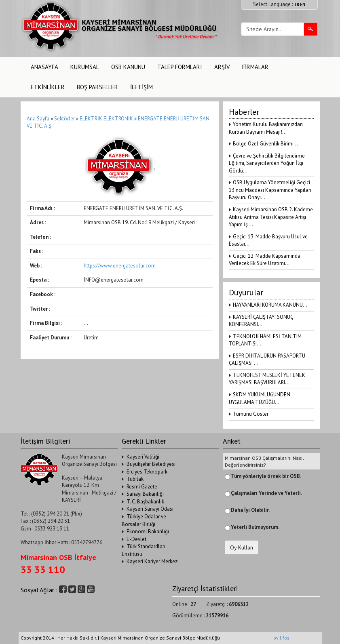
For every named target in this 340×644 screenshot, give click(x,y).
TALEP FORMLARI (180, 67)
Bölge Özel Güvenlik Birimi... (265, 144)
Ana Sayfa (38, 119)
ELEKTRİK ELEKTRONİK (107, 119)
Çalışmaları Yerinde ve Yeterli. (266, 493)
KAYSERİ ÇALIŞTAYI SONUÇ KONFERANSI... (261, 321)
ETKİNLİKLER (48, 87)
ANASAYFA (44, 67)
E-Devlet (136, 539)
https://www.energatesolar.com (120, 266)
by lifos (281, 638)
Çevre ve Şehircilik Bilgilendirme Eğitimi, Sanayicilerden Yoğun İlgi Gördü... (267, 163)
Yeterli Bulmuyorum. (255, 527)
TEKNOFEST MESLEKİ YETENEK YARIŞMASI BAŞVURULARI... (267, 379)
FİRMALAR (255, 67)
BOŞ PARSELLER (97, 87)
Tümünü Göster (251, 414)
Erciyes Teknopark (147, 472)
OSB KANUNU (128, 67)
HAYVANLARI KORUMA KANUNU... (270, 305)
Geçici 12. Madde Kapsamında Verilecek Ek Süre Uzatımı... (265, 260)
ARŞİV (222, 67)
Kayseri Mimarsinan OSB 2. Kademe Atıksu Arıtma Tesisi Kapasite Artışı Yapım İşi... (271, 217)
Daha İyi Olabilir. (250, 510)
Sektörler (64, 119)
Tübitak (135, 479)
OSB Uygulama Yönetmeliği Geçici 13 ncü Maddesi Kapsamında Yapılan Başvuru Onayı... (270, 190)
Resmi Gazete (142, 487)
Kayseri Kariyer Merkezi (153, 561)
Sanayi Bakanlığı (145, 494)
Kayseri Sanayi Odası (150, 509)
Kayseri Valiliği (143, 457)
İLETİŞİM (141, 87)
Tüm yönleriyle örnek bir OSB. (266, 476)
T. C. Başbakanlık (145, 502)
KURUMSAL (85, 67)
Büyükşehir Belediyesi (151, 464)
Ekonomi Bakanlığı (148, 531)
